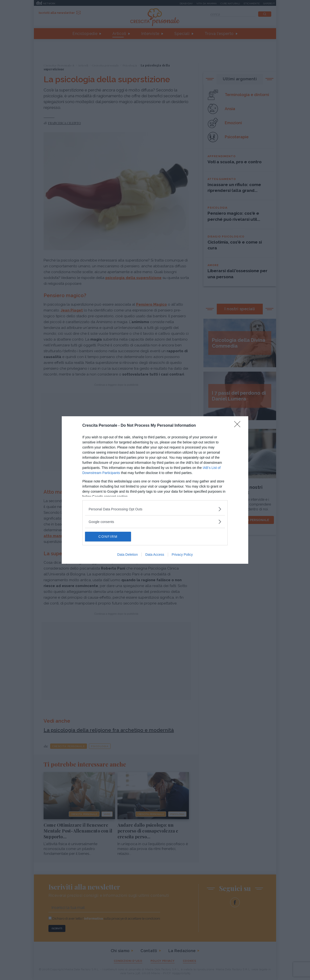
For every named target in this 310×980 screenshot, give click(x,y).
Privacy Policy (182, 555)
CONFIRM (108, 537)
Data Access (155, 555)
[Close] (239, 426)
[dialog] (155, 490)
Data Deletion (128, 555)
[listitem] (155, 509)
